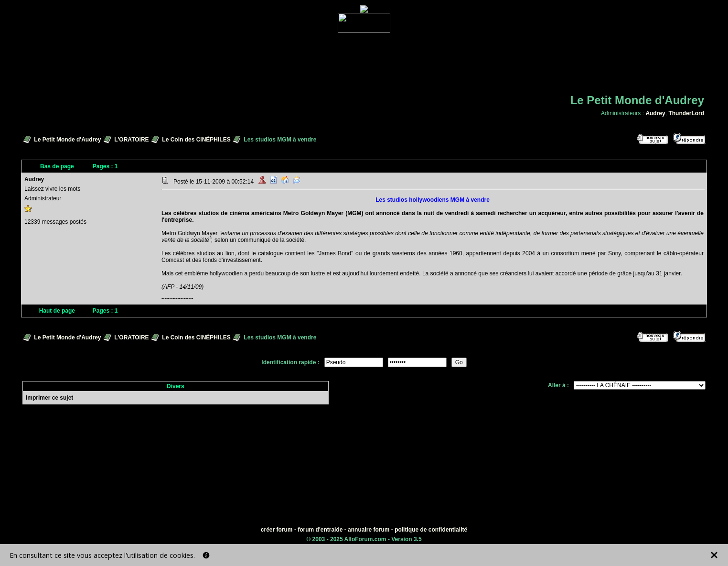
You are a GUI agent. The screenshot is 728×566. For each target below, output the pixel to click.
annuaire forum (369, 530)
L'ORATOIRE (131, 140)
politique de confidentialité (431, 530)
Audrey (655, 113)
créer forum (277, 530)
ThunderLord (686, 113)
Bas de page (57, 166)
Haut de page (57, 311)
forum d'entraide (320, 530)
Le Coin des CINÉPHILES (196, 140)
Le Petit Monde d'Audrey (67, 140)
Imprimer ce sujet (49, 398)
